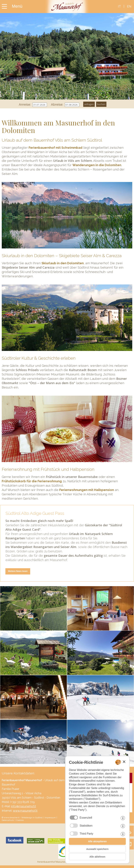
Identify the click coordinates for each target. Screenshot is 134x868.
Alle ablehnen (97, 857)
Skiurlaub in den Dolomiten (63, 263)
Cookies (20, 820)
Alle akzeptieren (97, 841)
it (119, 6)
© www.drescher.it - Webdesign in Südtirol (22, 818)
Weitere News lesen (18, 571)
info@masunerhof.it (24, 806)
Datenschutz (8, 820)
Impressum (50, 818)
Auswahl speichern (97, 849)
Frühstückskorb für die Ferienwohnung (32, 481)
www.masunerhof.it (25, 811)
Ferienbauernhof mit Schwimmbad (55, 148)
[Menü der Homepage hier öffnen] (17, 4)
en (129, 6)
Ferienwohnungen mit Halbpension (87, 490)
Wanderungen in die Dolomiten (97, 165)
